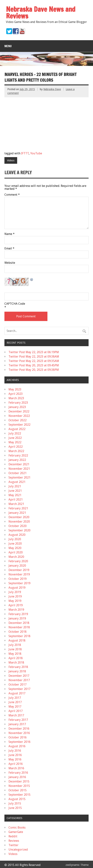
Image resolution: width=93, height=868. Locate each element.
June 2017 (15, 702)
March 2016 (16, 768)
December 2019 (19, 570)
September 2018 (19, 636)
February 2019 (18, 614)
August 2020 (17, 535)
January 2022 (17, 460)
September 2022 (19, 425)
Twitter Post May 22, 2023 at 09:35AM (34, 361)
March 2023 (16, 398)
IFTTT (25, 153)
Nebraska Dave (52, 89)
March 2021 (16, 504)
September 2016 (19, 742)
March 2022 (16, 451)
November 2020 (19, 522)
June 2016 (15, 755)
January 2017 (17, 724)
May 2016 (15, 759)
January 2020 (17, 566)
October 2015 (18, 790)
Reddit (13, 836)
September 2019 (19, 583)
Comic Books (17, 828)
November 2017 (19, 680)
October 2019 (18, 579)
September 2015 (19, 795)
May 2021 (15, 495)
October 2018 (18, 632)
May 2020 (15, 548)
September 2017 (19, 689)
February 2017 (18, 720)
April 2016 (16, 764)
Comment (12, 195)
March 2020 (16, 557)
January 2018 (17, 671)
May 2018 (15, 654)
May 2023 (15, 389)
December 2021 (19, 464)
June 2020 (15, 544)
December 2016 (19, 729)
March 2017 (16, 715)
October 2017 (18, 685)
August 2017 (17, 693)
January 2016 (17, 777)
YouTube (36, 153)
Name (10, 234)
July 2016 (15, 751)
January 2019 (17, 618)
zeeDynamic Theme (77, 865)
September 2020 (19, 530)
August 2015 (17, 799)
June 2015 (15, 808)
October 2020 (18, 526)
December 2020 (19, 517)
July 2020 (15, 539)
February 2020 (18, 561)
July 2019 (15, 592)
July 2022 (15, 433)
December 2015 (19, 781)
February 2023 (18, 403)
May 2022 (15, 442)
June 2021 (15, 491)
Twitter (13, 845)
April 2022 (16, 447)
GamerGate (16, 832)
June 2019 (15, 596)
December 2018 (19, 623)
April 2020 (16, 552)
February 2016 (18, 773)
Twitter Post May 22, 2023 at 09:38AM (34, 357)
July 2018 (15, 645)
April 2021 (16, 500)
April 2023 (16, 394)
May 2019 (15, 601)
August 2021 (17, 482)
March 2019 (16, 610)
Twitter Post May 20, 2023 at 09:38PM (34, 370)
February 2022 (18, 455)
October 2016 (18, 737)
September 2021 (19, 478)
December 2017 (19, 676)
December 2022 (19, 411)
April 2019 (16, 605)
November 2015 (19, 786)
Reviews (14, 841)
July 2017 (15, 698)
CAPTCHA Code (15, 304)
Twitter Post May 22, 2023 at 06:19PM (34, 352)
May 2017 (15, 707)
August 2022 (17, 429)
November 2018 (19, 627)
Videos (11, 160)
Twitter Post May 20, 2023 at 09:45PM (34, 365)
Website (10, 263)
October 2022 (18, 420)
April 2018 (16, 658)
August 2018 (17, 640)
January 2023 (17, 407)
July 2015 (15, 803)
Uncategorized (18, 850)
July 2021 (15, 486)
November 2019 (19, 574)
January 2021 (17, 513)
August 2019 (17, 588)
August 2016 (17, 746)
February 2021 (18, 508)
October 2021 (18, 473)
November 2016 (19, 733)
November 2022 (19, 416)
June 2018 (15, 649)
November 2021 (19, 469)
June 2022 (15, 438)
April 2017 (16, 711)
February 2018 (18, 667)
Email (9, 249)
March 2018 (16, 663)
